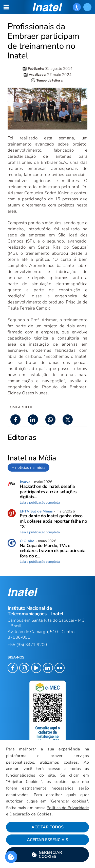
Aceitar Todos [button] (48, 827)
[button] (48, 855)
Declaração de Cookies (30, 814)
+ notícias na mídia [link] (29, 468)
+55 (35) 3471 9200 (27, 645)
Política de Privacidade (68, 808)
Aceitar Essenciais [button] (48, 840)
